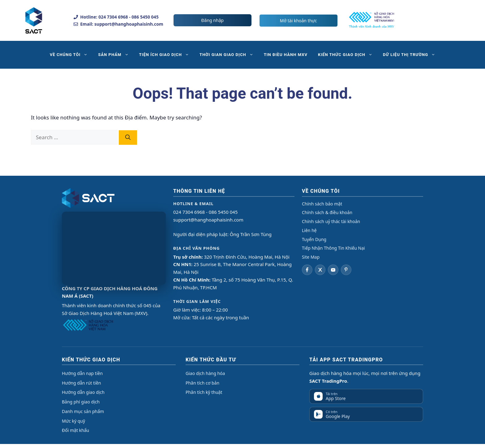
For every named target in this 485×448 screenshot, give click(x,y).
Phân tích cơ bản (202, 383)
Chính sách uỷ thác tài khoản (331, 221)
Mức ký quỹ (73, 421)
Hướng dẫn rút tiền (81, 383)
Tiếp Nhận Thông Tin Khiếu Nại (333, 248)
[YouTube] (333, 270)
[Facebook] (307, 270)
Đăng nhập (212, 20)
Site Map (311, 257)
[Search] (128, 138)
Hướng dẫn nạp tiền (82, 373)
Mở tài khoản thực (298, 21)
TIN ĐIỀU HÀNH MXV (286, 55)
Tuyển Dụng (314, 239)
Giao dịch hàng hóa (205, 373)
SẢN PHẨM (116, 55)
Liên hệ (309, 230)
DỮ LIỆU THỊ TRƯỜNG (412, 55)
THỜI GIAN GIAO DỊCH (229, 55)
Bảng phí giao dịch (81, 402)
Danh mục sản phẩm (83, 411)
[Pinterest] (346, 270)
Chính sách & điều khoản (327, 212)
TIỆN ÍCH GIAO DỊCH (167, 55)
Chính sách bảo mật (322, 204)
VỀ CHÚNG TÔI (71, 55)
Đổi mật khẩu (75, 430)
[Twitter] (320, 270)
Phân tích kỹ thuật (204, 392)
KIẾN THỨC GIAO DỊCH (348, 55)
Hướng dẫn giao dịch (83, 392)
